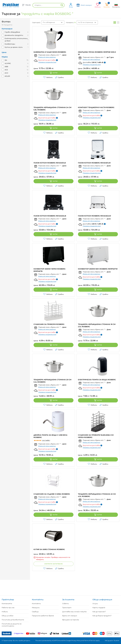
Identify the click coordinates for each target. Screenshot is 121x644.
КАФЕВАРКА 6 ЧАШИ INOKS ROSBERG (50, 52)
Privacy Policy (76, 640)
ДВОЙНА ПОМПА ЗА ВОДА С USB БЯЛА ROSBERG (50, 436)
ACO (6, 73)
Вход (71, 5)
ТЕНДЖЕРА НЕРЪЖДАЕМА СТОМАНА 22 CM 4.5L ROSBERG (97, 495)
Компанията (7, 604)
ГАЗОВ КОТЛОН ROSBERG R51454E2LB (50, 216)
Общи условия (7, 616)
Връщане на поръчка (71, 620)
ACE (6, 70)
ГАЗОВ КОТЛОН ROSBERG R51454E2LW (94, 216)
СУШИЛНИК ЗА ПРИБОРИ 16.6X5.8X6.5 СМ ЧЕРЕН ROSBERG (96, 436)
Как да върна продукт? (102, 616)
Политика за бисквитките (13, 620)
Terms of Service (90, 640)
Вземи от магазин (70, 616)
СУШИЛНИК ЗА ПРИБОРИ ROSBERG (49, 324)
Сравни (59, 77)
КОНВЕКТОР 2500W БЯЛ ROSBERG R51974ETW (98, 269)
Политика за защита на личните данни (12, 625)
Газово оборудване (12, 32)
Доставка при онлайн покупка (74, 612)
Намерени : (71, 22)
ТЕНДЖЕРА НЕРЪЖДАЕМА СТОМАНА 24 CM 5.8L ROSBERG (52, 109)
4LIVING (8, 63)
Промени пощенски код (47, 62)
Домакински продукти (14, 35)
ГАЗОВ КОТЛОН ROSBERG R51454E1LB (50, 163)
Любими (48, 77)
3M (6, 60)
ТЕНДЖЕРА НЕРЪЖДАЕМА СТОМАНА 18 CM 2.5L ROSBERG (97, 325)
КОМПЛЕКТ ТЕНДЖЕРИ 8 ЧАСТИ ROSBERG (96, 107)
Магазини (36, 608)
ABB (6, 67)
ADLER (7, 76)
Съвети (66, 604)
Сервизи (35, 612)
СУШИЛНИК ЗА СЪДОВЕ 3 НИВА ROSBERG (52, 494)
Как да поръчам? (99, 612)
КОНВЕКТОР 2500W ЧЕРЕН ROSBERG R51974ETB (49, 270)
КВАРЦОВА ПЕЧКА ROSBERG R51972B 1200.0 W (97, 53)
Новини (5, 612)
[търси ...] (48, 5)
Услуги (95, 604)
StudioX (117, 640)
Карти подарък (99, 608)
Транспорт (67, 608)
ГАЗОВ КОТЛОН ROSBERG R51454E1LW (94, 163)
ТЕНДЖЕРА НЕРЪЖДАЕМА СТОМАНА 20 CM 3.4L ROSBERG (52, 381)
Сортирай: (36, 22)
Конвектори (10, 44)
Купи (54, 73)
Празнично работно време (43, 616)
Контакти (36, 604)
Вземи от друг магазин (47, 57)
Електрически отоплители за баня (16, 40)
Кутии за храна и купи (14, 47)
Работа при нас (8, 608)
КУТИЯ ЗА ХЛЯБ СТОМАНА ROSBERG (49, 549)
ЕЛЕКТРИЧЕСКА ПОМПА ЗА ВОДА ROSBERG (97, 380)
